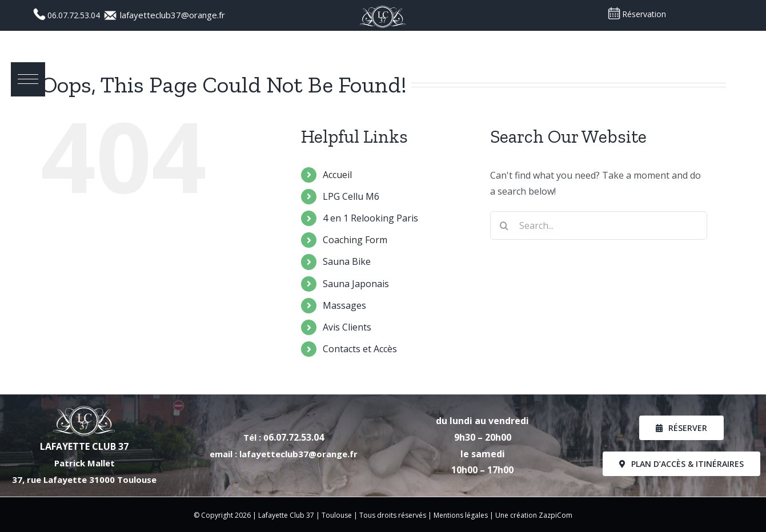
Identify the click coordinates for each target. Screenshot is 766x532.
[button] (29, 80)
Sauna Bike (347, 261)
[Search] (504, 225)
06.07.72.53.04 (75, 15)
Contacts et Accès (360, 349)
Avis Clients (347, 327)
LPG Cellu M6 (351, 196)
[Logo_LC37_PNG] (383, 9)
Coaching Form (355, 240)
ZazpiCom (556, 515)
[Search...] (599, 225)
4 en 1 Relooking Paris (370, 218)
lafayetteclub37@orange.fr (173, 15)
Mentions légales (461, 515)
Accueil (337, 175)
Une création (517, 515)
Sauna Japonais (356, 284)
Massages (344, 305)
